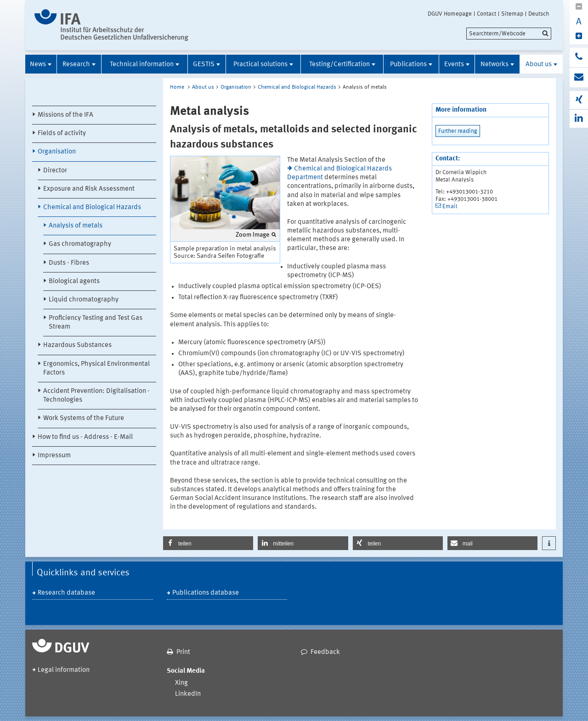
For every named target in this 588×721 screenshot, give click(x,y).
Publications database (206, 593)
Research (76, 65)
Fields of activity (62, 133)
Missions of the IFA (65, 115)
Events (454, 65)
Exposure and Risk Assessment (89, 189)
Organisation (57, 152)
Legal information (64, 670)
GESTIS (204, 65)
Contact (486, 14)
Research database (66, 593)
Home (177, 87)
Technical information (142, 65)
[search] (509, 34)
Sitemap (512, 14)
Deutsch (539, 14)
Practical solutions (260, 65)
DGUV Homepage (450, 14)
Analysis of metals (76, 226)
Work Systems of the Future (84, 418)
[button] (208, 543)
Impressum (54, 456)
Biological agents (74, 281)
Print (183, 652)
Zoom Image (252, 235)
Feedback (325, 652)
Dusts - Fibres (69, 263)
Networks (495, 65)
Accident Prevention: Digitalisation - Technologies (96, 396)
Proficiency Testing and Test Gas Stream (96, 323)
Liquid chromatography (84, 300)
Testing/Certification (339, 65)
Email (450, 207)
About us (539, 65)
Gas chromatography (80, 244)
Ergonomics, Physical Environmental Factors (96, 369)
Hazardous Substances (77, 345)
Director (55, 171)
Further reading (458, 131)
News (38, 65)
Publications (408, 65)
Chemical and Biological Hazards (92, 207)
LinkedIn (188, 694)
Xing (181, 683)
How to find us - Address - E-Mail (85, 437)
